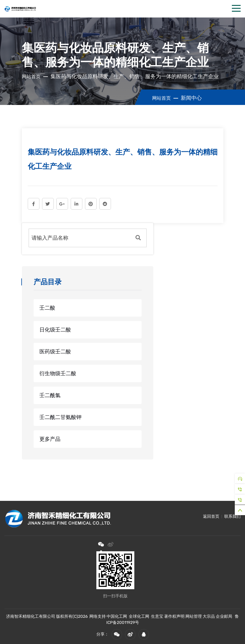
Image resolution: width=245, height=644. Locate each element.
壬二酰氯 (50, 395)
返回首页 (211, 516)
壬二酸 (47, 308)
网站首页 (31, 77)
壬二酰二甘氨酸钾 (60, 417)
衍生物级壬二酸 (58, 373)
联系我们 (232, 516)
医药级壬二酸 (55, 352)
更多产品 (50, 439)
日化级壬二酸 (55, 330)
